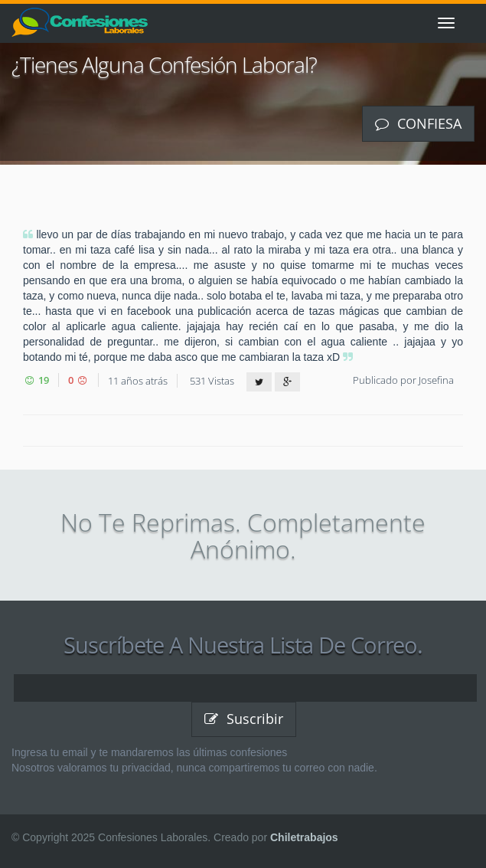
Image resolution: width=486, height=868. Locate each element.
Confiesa (418, 123)
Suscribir (244, 719)
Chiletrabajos (304, 837)
